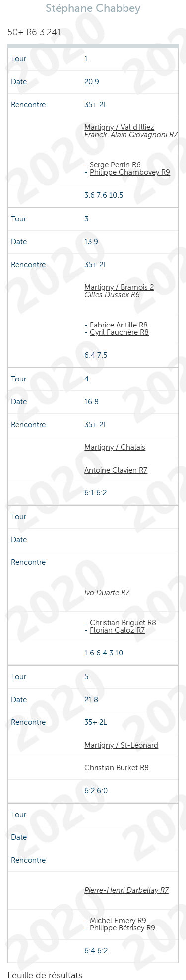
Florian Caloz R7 (117, 630)
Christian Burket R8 (117, 768)
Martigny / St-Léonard (121, 745)
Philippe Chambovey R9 (130, 172)
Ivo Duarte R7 (107, 593)
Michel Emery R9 (118, 921)
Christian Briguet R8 (123, 623)
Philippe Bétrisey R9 (123, 928)
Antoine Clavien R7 (116, 470)
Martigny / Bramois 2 (119, 287)
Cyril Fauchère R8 (119, 332)
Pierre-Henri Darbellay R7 (126, 890)
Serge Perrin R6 (115, 165)
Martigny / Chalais (115, 447)
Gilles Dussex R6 (112, 295)
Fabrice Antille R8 (119, 325)
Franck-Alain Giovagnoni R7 (131, 135)
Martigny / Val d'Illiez (119, 127)
